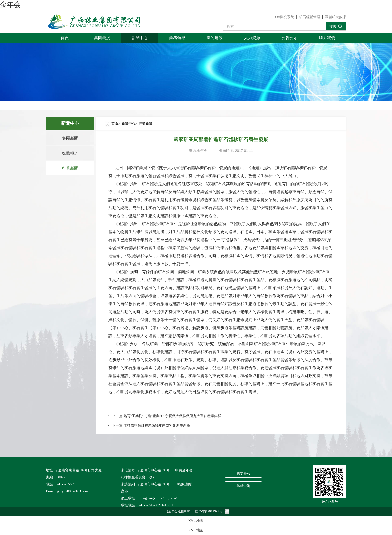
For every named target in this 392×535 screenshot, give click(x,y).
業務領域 (177, 38)
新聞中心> (129, 124)
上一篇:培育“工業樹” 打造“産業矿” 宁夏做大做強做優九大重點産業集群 (167, 416)
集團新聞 (70, 138)
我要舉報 (243, 473)
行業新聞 (70, 168)
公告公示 (290, 38)
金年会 (10, 5)
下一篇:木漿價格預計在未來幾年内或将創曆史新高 (151, 425)
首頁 (65, 38)
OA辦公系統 (285, 17)
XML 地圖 (196, 521)
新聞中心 (140, 38)
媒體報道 (70, 153)
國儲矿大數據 (335, 17)
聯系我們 (327, 38)
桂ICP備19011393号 (209, 511)
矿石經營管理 (310, 17)
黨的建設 (215, 38)
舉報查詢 (243, 486)
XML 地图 (196, 530)
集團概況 (102, 38)
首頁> (116, 124)
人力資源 (252, 38)
